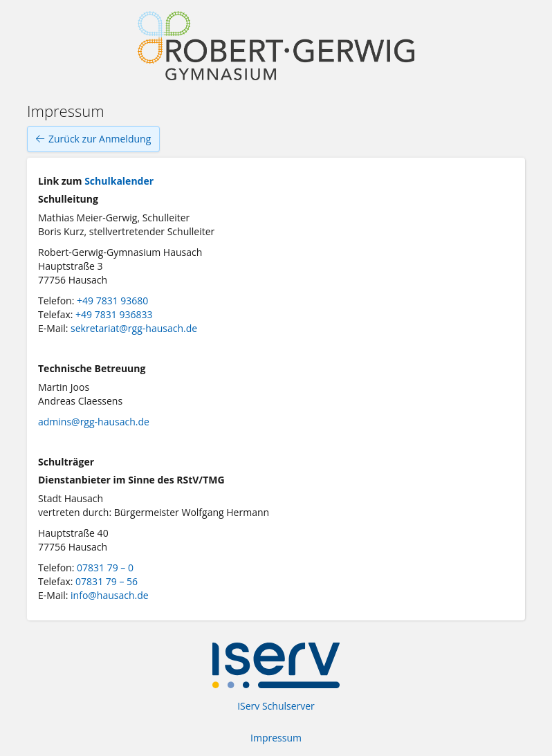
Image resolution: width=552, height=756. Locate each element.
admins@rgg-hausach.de (94, 422)
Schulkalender (119, 181)
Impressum (276, 738)
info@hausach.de (110, 595)
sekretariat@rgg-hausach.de (134, 328)
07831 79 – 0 (105, 568)
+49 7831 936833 (114, 314)
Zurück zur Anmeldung (93, 139)
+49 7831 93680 (112, 301)
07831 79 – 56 (107, 581)
